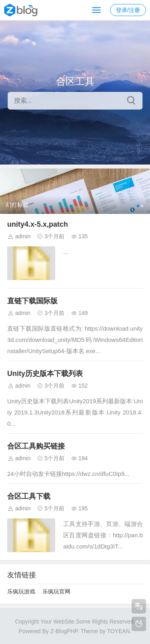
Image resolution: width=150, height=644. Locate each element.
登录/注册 (128, 10)
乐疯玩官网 (56, 591)
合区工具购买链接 (36, 446)
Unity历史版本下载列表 (45, 374)
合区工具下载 (29, 496)
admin (23, 236)
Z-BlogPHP (64, 631)
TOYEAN (118, 631)
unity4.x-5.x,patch (38, 224)
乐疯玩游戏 (21, 591)
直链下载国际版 (32, 301)
